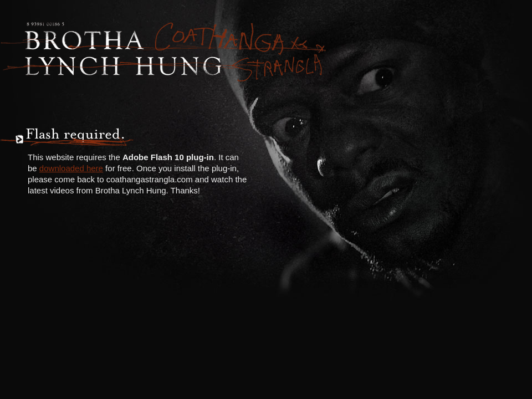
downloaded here (71, 168)
